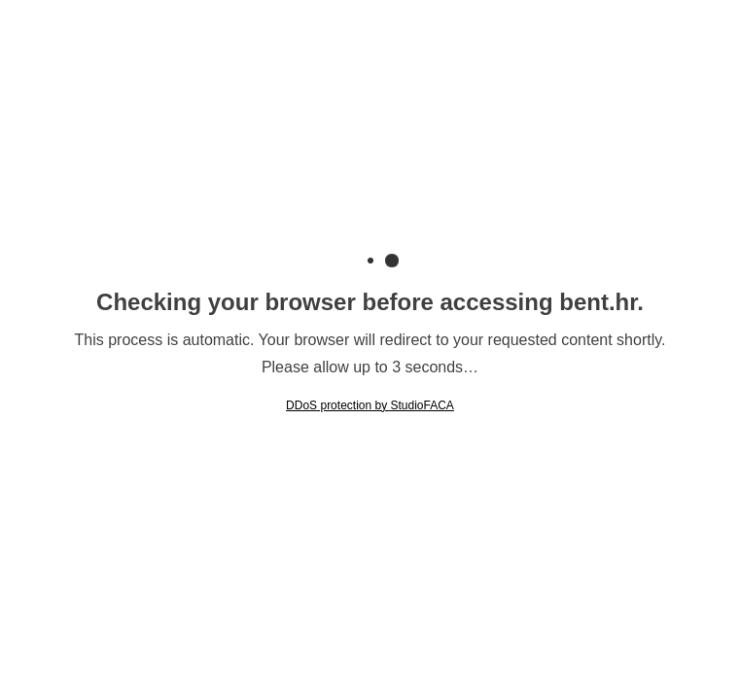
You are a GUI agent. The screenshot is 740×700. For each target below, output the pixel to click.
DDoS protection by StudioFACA (370, 405)
